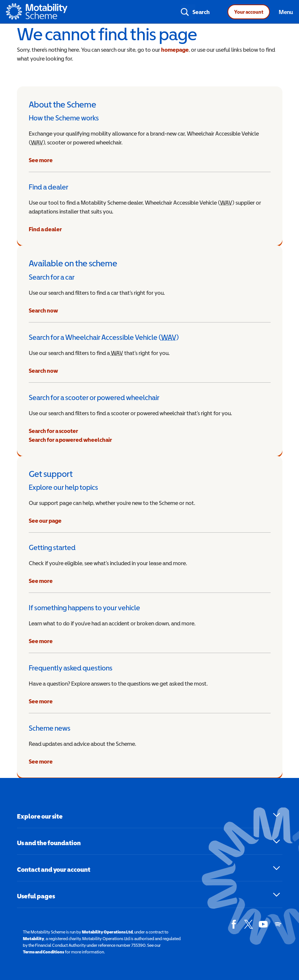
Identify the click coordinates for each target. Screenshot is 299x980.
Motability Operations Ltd (107, 932)
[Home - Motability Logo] (37, 12)
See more (41, 160)
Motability (34, 939)
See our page (45, 520)
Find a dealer (45, 229)
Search (201, 12)
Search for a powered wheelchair (70, 440)
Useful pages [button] (36, 896)
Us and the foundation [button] (49, 843)
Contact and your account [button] (54, 869)
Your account (249, 12)
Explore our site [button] (40, 816)
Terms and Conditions (44, 952)
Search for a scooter (53, 431)
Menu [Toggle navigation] (286, 12)
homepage (175, 49)
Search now (43, 310)
